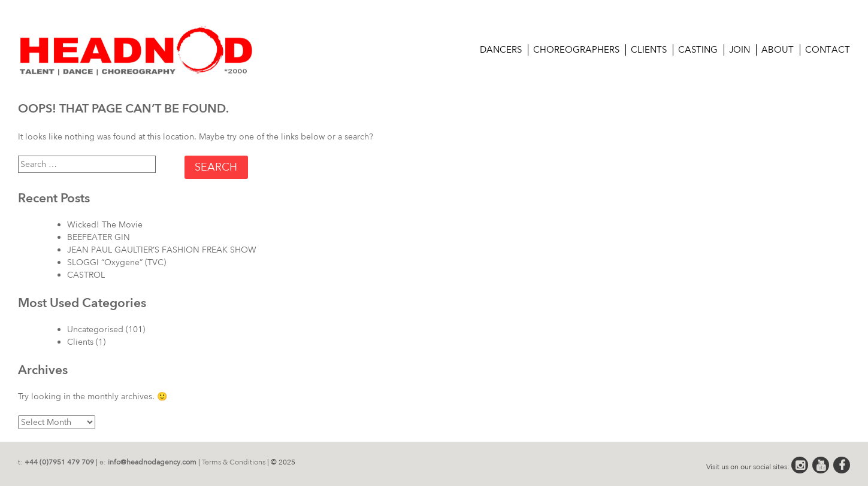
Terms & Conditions (234, 462)
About (778, 50)
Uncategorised (95, 329)
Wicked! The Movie (105, 225)
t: (56, 462)
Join (740, 50)
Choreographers (576, 50)
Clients (649, 50)
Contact (828, 50)
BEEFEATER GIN (99, 237)
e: (148, 462)
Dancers (501, 50)
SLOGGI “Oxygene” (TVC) (117, 262)
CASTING (698, 50)
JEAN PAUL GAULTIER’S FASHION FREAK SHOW (162, 250)
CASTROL (86, 275)
